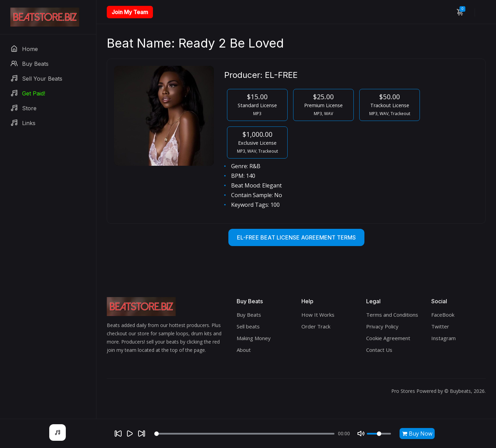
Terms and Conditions (392, 315)
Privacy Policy (382, 326)
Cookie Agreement (388, 338)
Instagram (443, 338)
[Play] (130, 434)
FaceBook (443, 315)
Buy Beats (249, 315)
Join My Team (130, 12)
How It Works (318, 315)
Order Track (316, 326)
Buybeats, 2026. (468, 391)
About (244, 350)
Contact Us (379, 350)
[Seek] (244, 434)
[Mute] (361, 434)
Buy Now (417, 434)
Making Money (254, 338)
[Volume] (379, 434)
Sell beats (248, 326)
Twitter (440, 326)
